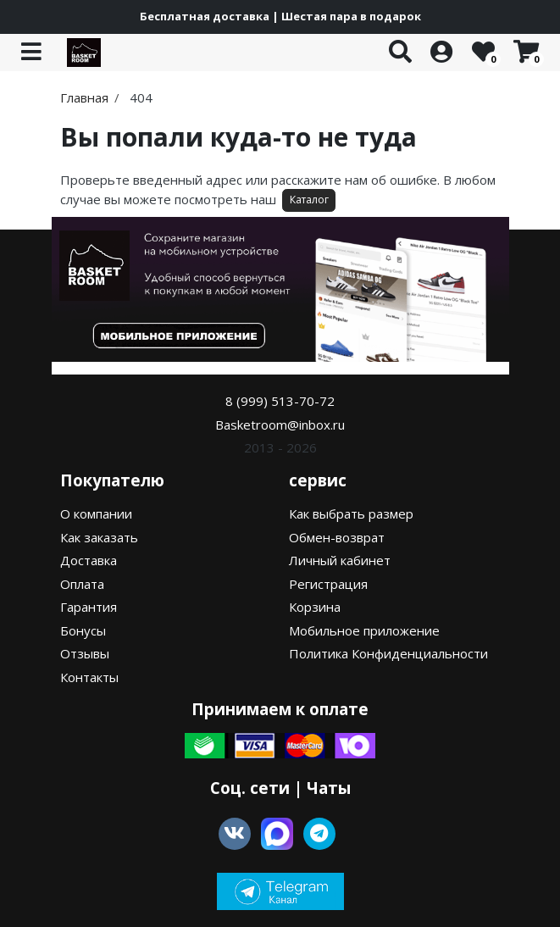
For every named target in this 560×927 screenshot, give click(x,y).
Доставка (89, 560)
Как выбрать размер (351, 513)
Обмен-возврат (337, 537)
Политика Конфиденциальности (388, 653)
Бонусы (83, 630)
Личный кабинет (340, 560)
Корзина (315, 607)
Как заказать (99, 537)
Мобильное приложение (364, 630)
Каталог (309, 200)
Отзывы (85, 653)
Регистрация (328, 584)
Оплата (82, 584)
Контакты (89, 677)
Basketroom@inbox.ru (280, 425)
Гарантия (89, 607)
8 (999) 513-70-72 (280, 401)
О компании (96, 513)
